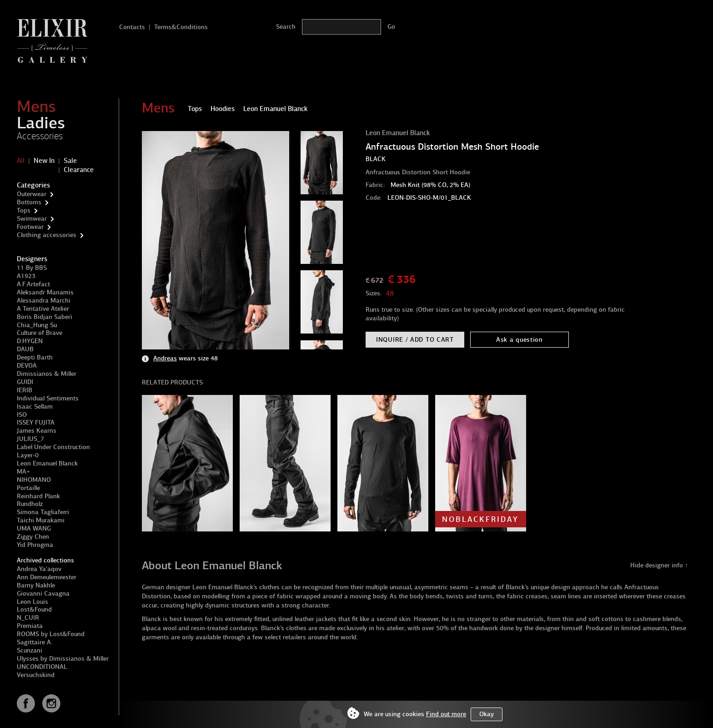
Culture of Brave (40, 333)
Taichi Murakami (41, 520)
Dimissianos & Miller (47, 374)
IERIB (25, 390)
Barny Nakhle (36, 585)
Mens (36, 106)
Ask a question (520, 340)
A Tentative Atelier (43, 309)
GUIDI (25, 382)
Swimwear (32, 219)
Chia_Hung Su (37, 325)
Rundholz (30, 504)
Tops (24, 210)
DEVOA (27, 366)
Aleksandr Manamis (45, 292)
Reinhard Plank (38, 496)
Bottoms (29, 202)
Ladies (41, 123)
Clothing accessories (47, 235)
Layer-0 (28, 455)
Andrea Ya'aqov (39, 569)
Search (286, 27)
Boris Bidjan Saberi (45, 317)
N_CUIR (28, 618)
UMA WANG (34, 528)
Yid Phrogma (35, 545)
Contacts (132, 27)
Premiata (30, 626)
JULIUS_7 (30, 439)
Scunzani (30, 650)
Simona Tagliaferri (43, 512)
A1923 (26, 276)
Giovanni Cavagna (43, 594)
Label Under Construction (53, 447)
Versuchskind (36, 675)
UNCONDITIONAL (42, 667)
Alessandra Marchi (44, 301)
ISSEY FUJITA (36, 422)
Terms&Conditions (181, 27)
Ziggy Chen (33, 537)
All (21, 161)
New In (44, 161)
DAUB (25, 349)
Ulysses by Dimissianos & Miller (63, 659)
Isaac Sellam (35, 407)
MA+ (23, 472)
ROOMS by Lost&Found (51, 634)
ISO (22, 415)
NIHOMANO (34, 480)
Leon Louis (33, 602)
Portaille (28, 488)
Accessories (40, 136)
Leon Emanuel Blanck (47, 463)
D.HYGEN (30, 341)
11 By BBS (32, 268)
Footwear (30, 227)
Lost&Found (34, 609)
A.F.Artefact (33, 284)
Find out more (446, 714)
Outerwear (32, 194)
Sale (70, 161)
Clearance (79, 170)
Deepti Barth (35, 357)
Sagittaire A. (35, 642)
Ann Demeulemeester (47, 577)
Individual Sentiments (48, 398)
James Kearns (37, 431)
